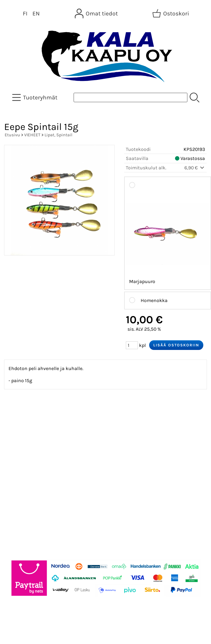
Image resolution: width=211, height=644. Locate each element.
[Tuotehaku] (131, 97)
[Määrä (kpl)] (132, 345)
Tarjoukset (21, 423)
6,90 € (195, 168)
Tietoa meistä (25, 449)
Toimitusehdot (26, 476)
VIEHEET (32, 135)
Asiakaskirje (23, 436)
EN (36, 13)
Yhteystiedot (24, 463)
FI (25, 13)
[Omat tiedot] (97, 13)
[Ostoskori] (171, 13)
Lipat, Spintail (58, 135)
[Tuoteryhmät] (35, 97)
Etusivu (12, 135)
